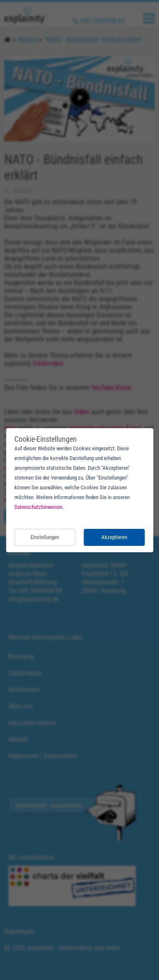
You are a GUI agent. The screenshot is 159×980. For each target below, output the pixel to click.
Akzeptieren (114, 537)
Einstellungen (45, 537)
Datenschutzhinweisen (38, 507)
